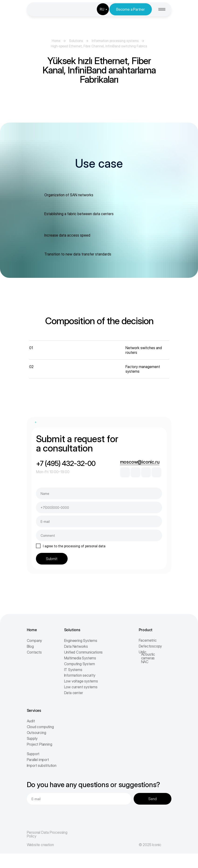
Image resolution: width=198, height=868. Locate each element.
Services (34, 710)
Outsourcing (36, 733)
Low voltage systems (81, 681)
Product (146, 630)
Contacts (34, 652)
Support (33, 754)
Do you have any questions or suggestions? (94, 785)
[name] (99, 493)
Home (56, 41)
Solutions (76, 41)
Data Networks (76, 646)
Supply (32, 738)
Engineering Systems (81, 641)
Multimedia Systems (80, 658)
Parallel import (38, 760)
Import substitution (42, 765)
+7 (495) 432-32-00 (66, 463)
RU (102, 9)
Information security (80, 675)
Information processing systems (115, 41)
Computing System (80, 664)
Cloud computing (40, 727)
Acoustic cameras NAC (148, 658)
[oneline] (99, 535)
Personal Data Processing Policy (47, 834)
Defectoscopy (150, 646)
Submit (52, 559)
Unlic (143, 652)
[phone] (99, 507)
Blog (30, 646)
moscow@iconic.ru (140, 462)
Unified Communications (83, 652)
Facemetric (148, 640)
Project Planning (40, 744)
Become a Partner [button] (130, 9)
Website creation (40, 845)
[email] (99, 521)
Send (153, 799)
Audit (31, 721)
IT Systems (73, 670)
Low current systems (81, 687)
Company (35, 641)
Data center (74, 693)
